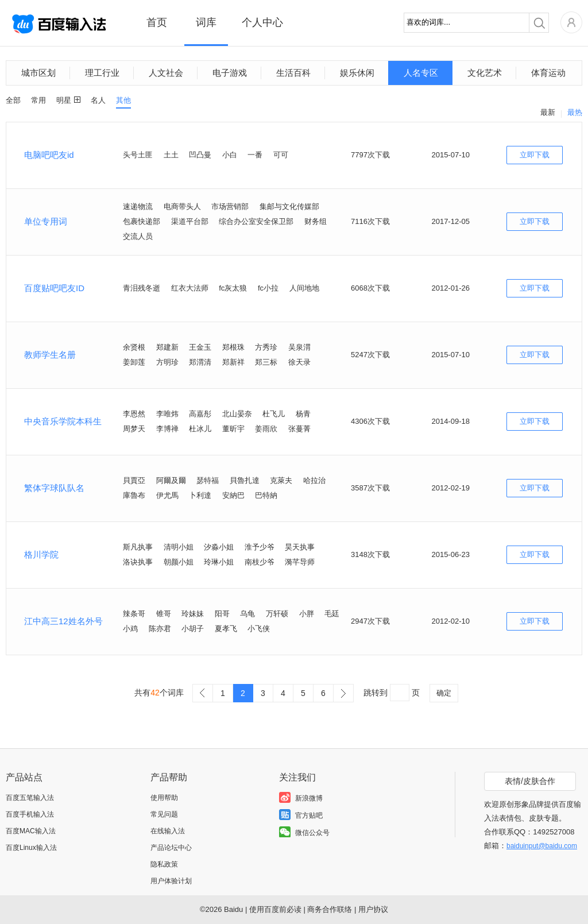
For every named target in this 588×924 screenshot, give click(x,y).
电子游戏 (230, 73)
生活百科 (293, 73)
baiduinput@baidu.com (542, 846)
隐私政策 (164, 864)
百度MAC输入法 (31, 831)
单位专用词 (46, 221)
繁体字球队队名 (54, 488)
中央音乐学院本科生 (63, 421)
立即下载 (535, 155)
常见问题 (164, 814)
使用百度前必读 (275, 909)
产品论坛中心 (171, 848)
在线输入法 (168, 831)
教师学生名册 (50, 355)
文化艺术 (485, 73)
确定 (444, 693)
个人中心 (262, 22)
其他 (123, 100)
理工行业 (102, 73)
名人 (98, 100)
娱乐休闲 (357, 73)
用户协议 (373, 909)
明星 (64, 100)
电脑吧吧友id (49, 155)
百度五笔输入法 (30, 798)
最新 (548, 112)
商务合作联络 (330, 909)
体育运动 (548, 73)
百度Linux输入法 (31, 848)
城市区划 (38, 73)
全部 (13, 100)
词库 (206, 22)
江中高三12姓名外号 (63, 621)
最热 (575, 112)
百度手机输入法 (30, 814)
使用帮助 (164, 798)
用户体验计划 (171, 881)
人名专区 (421, 73)
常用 (38, 100)
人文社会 (166, 73)
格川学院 (41, 554)
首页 (157, 22)
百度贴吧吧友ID (54, 288)
